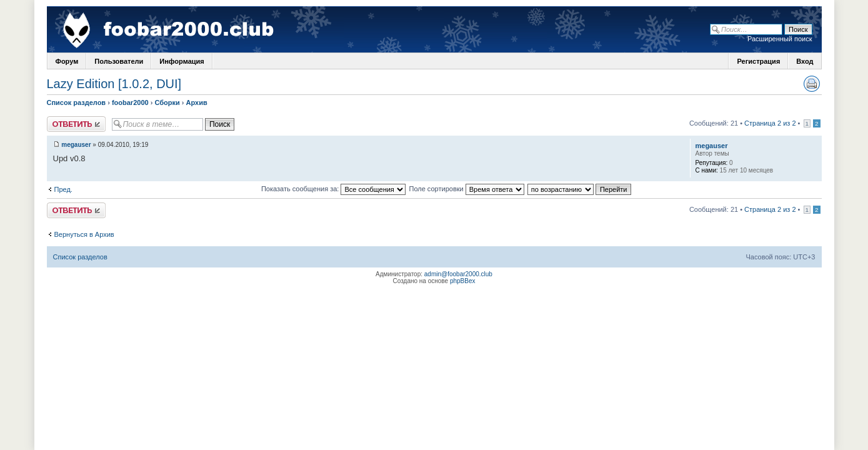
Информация (182, 61)
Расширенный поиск (780, 39)
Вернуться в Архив (84, 234)
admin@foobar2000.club (458, 274)
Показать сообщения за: (334, 189)
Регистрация (758, 61)
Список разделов (77, 102)
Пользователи (119, 61)
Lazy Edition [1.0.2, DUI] (114, 84)
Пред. (63, 189)
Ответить (76, 124)
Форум (67, 61)
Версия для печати (812, 84)
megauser (76, 145)
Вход (805, 61)
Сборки (167, 102)
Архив (197, 102)
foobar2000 (130, 102)
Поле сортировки (466, 189)
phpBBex (463, 281)
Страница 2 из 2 (770, 123)
